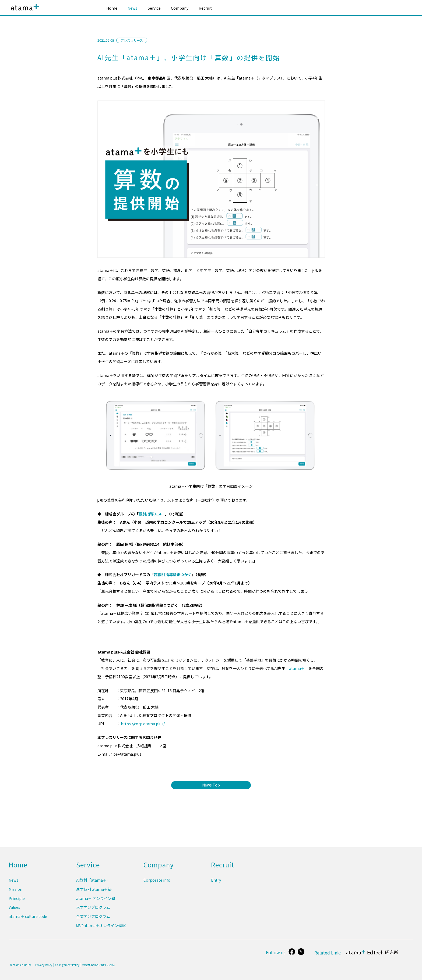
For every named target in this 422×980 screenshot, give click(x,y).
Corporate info (157, 885)
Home (112, 8)
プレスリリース (132, 40)
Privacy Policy (44, 965)
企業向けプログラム (93, 918)
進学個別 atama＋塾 (94, 893)
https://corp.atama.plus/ (143, 724)
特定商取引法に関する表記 (99, 965)
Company (180, 8)
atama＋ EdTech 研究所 (372, 955)
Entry (216, 885)
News (132, 8)
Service (154, 8)
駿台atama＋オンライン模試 (101, 926)
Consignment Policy (67, 965)
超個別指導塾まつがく (173, 575)
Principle (17, 901)
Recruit (205, 8)
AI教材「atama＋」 (93, 885)
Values (14, 910)
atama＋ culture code (28, 918)
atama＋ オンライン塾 (96, 901)
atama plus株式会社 (24, 11)
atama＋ (297, 668)
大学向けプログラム (93, 910)
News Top (211, 785)
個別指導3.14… (152, 514)
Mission (15, 893)
